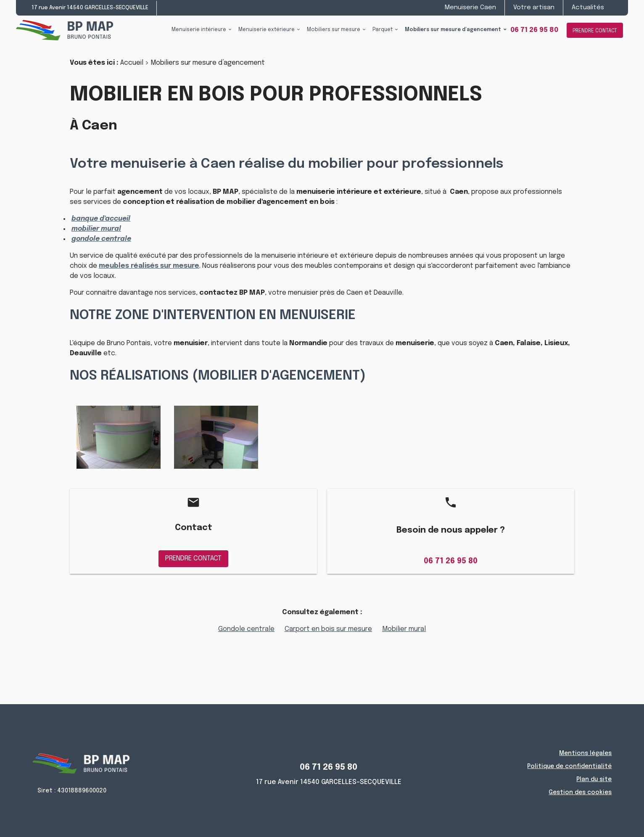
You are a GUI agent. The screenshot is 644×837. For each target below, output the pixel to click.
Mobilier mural (404, 629)
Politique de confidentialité (569, 766)
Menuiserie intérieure (199, 30)
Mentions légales (585, 753)
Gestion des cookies (580, 792)
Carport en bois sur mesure (328, 629)
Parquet (383, 30)
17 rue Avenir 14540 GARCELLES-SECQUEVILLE (90, 8)
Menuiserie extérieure (267, 30)
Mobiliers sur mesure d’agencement (453, 30)
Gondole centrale (246, 629)
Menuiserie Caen (470, 8)
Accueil (132, 63)
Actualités (588, 8)
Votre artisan (534, 8)
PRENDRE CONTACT (595, 31)
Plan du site (594, 779)
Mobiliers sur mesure (334, 30)
